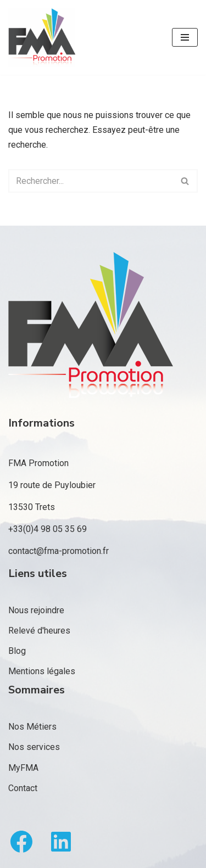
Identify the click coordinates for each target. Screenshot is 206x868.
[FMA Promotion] (42, 37)
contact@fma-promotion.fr (59, 551)
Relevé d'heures (39, 631)
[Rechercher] (91, 181)
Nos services (34, 747)
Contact (23, 788)
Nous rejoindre (36, 610)
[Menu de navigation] (185, 37)
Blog (17, 651)
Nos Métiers (32, 727)
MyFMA (23, 768)
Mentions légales (42, 671)
